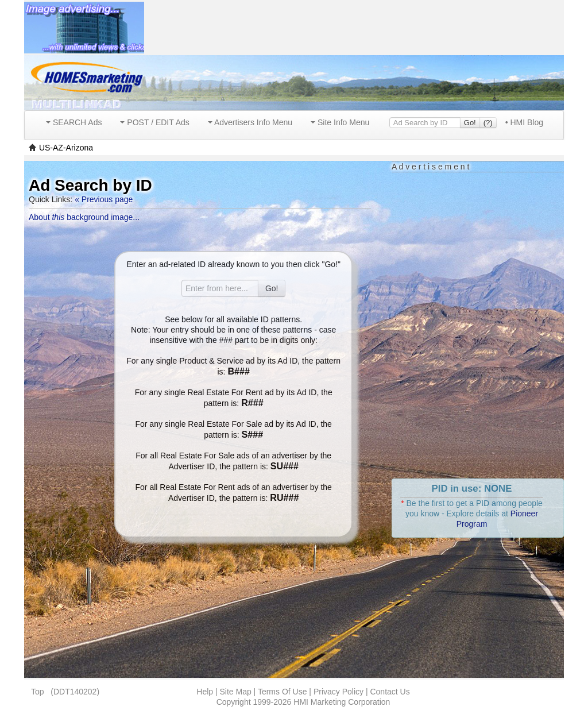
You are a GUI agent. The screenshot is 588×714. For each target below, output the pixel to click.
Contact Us (390, 692)
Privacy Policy (339, 692)
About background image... (84, 217)
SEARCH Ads (74, 122)
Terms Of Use (283, 692)
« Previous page (104, 199)
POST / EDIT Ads (154, 122)
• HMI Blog (524, 122)
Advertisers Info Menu (250, 122)
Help (205, 692)
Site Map (235, 692)
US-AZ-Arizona (66, 148)
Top (38, 692)
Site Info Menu (340, 122)
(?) (488, 123)
